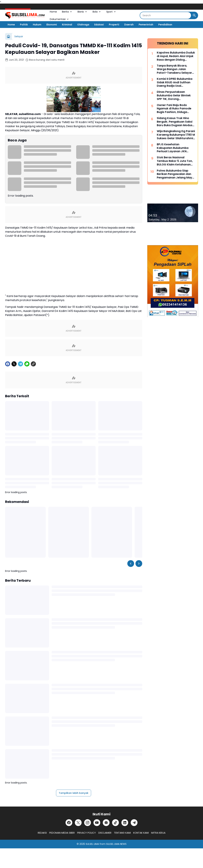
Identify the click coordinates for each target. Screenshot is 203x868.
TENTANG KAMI (122, 833)
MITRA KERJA (158, 833)
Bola (97, 12)
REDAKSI (42, 833)
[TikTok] (115, 823)
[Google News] (106, 823)
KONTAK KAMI (141, 833)
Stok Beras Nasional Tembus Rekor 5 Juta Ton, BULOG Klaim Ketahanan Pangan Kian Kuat (175, 161)
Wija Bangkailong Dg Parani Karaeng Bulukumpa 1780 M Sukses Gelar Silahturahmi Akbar (176, 135)
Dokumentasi (60, 19)
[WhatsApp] (27, 364)
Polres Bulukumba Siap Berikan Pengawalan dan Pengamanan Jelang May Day (174, 174)
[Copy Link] (33, 364)
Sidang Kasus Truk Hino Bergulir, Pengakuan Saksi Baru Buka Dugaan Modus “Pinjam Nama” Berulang (175, 122)
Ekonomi (52, 25)
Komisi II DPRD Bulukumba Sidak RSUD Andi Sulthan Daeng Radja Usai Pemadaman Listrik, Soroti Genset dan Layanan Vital (175, 82)
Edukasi (99, 25)
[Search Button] (194, 15)
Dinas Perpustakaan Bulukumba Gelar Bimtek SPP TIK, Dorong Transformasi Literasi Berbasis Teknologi (174, 96)
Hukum (37, 25)
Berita (67, 12)
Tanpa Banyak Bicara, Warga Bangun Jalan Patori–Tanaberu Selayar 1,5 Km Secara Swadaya (174, 69)
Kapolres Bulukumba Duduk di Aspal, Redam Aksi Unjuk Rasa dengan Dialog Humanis (176, 56)
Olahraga (83, 25)
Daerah (129, 25)
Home (53, 12)
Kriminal (67, 25)
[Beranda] (8, 36)
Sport (111, 12)
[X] (14, 364)
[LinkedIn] (125, 823)
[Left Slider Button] (131, 564)
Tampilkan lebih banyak (74, 793)
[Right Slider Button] (139, 564)
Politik (24, 25)
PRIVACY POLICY (87, 833)
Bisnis (83, 12)
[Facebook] (8, 364)
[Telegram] (20, 364)
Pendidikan (165, 25)
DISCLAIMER (105, 833)
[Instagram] (88, 823)
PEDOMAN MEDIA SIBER (62, 833)
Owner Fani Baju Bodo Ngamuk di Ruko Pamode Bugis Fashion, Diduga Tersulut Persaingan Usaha (175, 109)
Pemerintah (146, 25)
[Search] (165, 15)
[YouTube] (97, 823)
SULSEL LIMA (92, 844)
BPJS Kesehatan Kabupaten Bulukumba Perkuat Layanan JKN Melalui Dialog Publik (173, 148)
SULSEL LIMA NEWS (116, 844)
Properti (114, 25)
